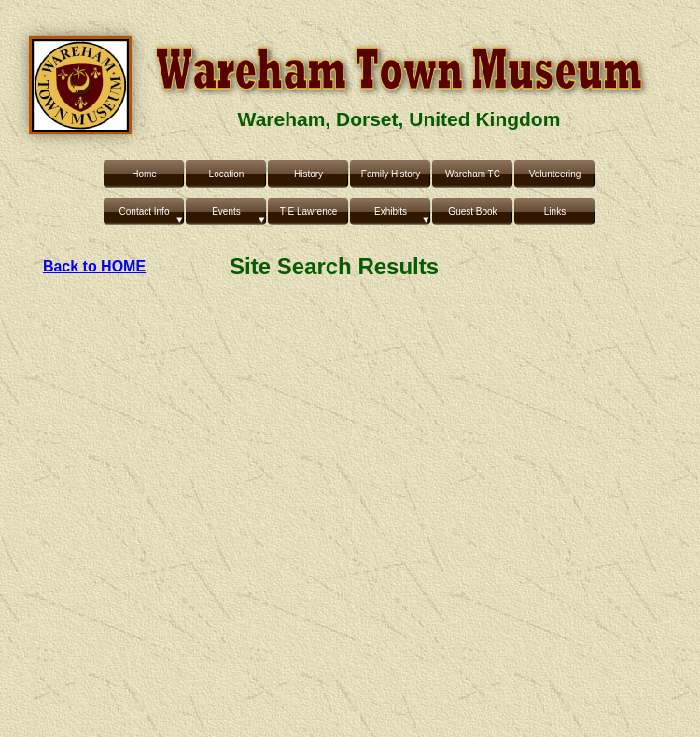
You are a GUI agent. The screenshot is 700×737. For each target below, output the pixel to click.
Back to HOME (94, 266)
